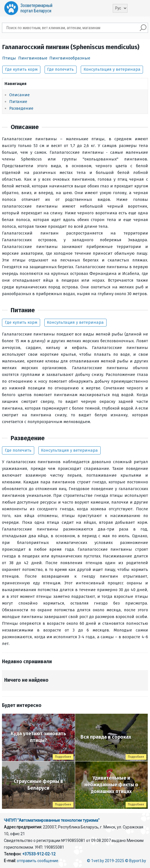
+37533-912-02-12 (39, 854)
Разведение (21, 108)
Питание (18, 102)
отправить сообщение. (38, 861)
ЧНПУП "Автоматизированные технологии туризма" (52, 820)
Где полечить (60, 69)
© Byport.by (136, 861)
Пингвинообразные (70, 58)
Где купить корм (21, 69)
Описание (19, 95)
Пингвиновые (33, 58)
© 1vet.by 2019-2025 (106, 861)
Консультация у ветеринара (112, 69)
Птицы (9, 58)
